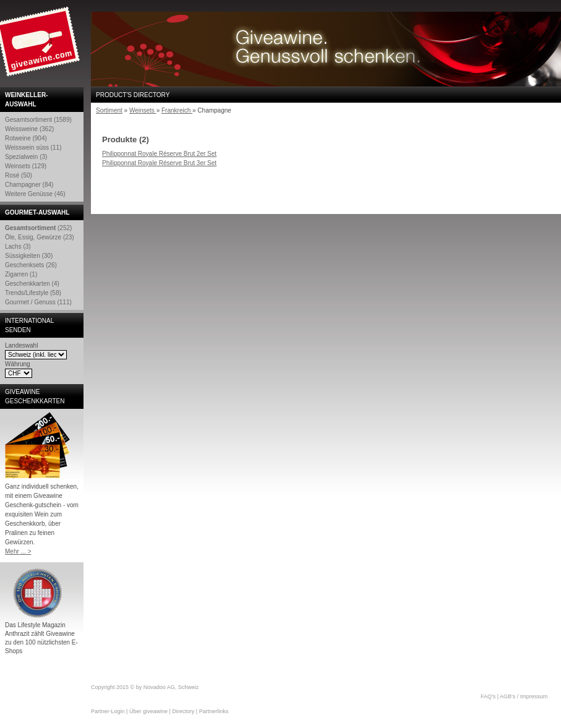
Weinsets (143, 110)
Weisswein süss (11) (33, 148)
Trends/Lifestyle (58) (33, 293)
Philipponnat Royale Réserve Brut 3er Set (159, 163)
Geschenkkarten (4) (32, 284)
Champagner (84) (29, 185)
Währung (18, 364)
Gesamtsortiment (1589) (38, 120)
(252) (38, 228)
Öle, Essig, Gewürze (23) (40, 237)
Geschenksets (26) (31, 265)
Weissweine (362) (29, 129)
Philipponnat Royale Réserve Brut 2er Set (159, 154)
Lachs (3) (18, 246)
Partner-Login (108, 711)
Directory (183, 711)
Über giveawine (148, 711)
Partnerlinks (214, 711)
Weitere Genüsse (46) (35, 194)
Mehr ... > (18, 551)
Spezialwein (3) (26, 157)
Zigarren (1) (21, 274)
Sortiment (109, 110)
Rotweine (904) (26, 138)
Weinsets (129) (26, 166)
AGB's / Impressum (524, 696)
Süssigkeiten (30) (29, 256)
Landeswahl (21, 345)
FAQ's (488, 696)
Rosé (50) (19, 175)
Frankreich (177, 110)
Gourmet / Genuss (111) (38, 302)
